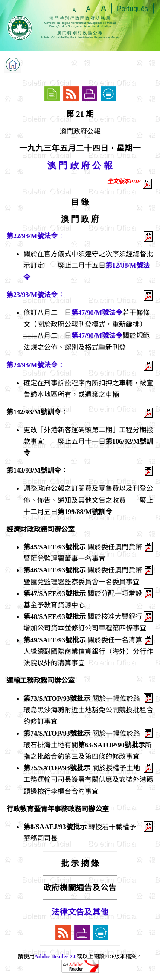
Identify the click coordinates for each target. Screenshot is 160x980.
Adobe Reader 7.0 (56, 956)
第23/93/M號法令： (35, 295)
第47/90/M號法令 (97, 313)
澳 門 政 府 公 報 (80, 165)
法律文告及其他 (80, 912)
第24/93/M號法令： (35, 365)
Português (132, 9)
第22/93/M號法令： (35, 236)
